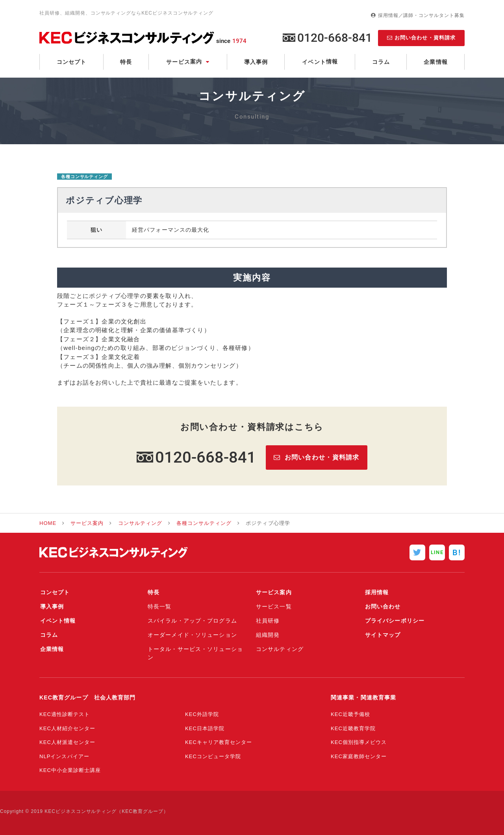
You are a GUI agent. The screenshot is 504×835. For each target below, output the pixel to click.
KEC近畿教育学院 (353, 728)
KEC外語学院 (202, 714)
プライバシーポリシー (394, 621)
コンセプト (72, 62)
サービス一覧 (274, 606)
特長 (126, 62)
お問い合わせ (382, 606)
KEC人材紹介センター (67, 728)
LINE (437, 552)
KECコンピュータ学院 (213, 756)
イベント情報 (57, 621)
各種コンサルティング (84, 177)
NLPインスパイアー (64, 756)
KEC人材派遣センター (67, 742)
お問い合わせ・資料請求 (425, 38)
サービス (184, 62)
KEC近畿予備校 (350, 714)
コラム (381, 62)
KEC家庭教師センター (359, 756)
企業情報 (435, 62)
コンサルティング (140, 523)
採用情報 (376, 592)
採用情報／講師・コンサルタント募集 (421, 15)
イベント (320, 62)
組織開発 (268, 635)
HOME (48, 523)
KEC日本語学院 (205, 728)
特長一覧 (159, 606)
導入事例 (256, 62)
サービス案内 (87, 523)
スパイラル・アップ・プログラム (192, 621)
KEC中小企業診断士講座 (70, 770)
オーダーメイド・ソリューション (192, 635)
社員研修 (268, 621)
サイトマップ (382, 635)
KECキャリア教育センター (219, 742)
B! (457, 552)
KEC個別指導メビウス (359, 742)
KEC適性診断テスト (65, 714)
